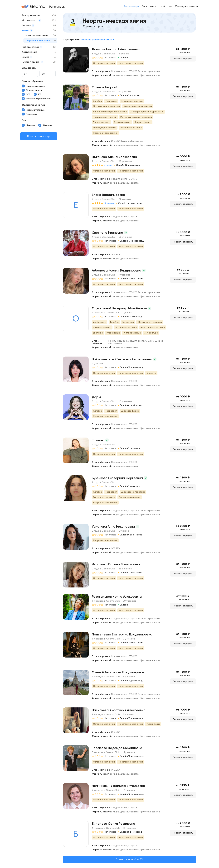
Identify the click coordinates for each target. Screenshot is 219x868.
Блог (145, 6)
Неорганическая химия (38, 41)
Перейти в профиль (183, 59)
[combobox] (97, 40)
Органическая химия (36, 35)
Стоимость (29, 68)
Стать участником (186, 6)
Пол (24, 120)
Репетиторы (132, 6)
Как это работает (161, 6)
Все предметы (31, 15)
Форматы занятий (33, 105)
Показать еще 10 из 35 (129, 859)
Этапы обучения (32, 81)
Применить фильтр (39, 136)
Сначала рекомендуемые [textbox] (96, 40)
